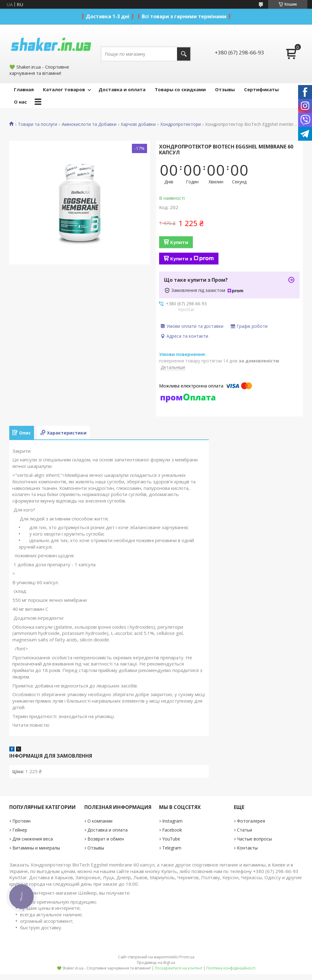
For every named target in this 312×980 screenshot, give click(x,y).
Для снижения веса (33, 839)
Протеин (21, 821)
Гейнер (20, 830)
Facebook (172, 830)
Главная (24, 89)
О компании (100, 821)
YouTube (171, 839)
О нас (20, 102)
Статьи (245, 830)
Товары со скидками (180, 89)
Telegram (172, 848)
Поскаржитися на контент (179, 968)
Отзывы (225, 89)
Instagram (172, 821)
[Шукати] (184, 54)
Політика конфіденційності (231, 968)
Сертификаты (261, 89)
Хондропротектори (181, 124)
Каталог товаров (64, 89)
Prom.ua (187, 957)
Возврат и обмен (106, 839)
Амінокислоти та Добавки (89, 124)
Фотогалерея (251, 821)
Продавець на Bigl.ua (156, 963)
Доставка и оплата (122, 89)
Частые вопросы (254, 839)
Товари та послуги (38, 124)
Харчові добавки (138, 124)
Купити (179, 242)
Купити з (192, 259)
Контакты (247, 848)
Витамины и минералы (36, 848)
